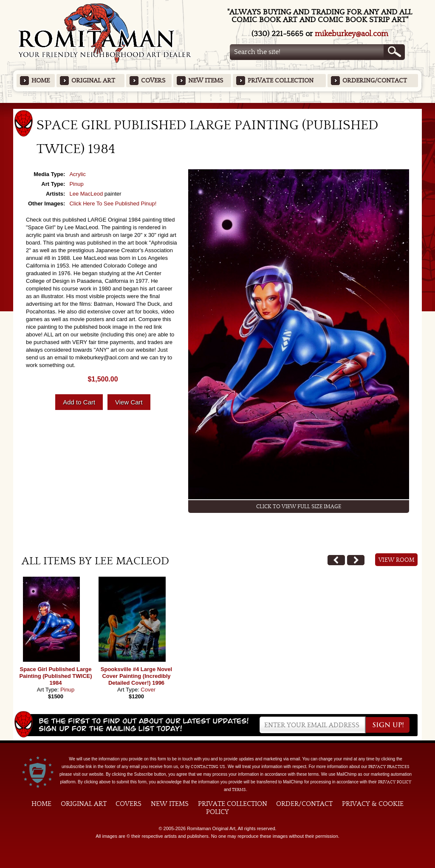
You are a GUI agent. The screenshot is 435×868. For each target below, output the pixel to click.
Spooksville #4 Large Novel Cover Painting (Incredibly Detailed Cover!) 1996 (136, 676)
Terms (239, 790)
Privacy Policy (395, 782)
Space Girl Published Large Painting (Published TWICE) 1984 (55, 676)
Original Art (93, 81)
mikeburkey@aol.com (352, 34)
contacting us (208, 767)
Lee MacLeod (86, 194)
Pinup (76, 184)
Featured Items (218, 106)
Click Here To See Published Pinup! (113, 203)
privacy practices (389, 767)
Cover (148, 690)
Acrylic (77, 174)
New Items (206, 81)
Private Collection (281, 81)
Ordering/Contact (375, 81)
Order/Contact (304, 804)
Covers (153, 81)
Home (41, 81)
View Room (397, 560)
